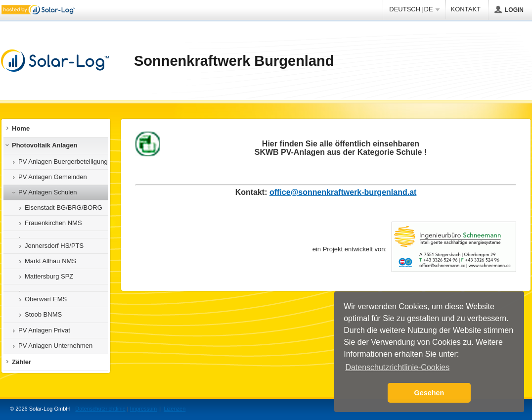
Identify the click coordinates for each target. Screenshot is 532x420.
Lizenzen (175, 409)
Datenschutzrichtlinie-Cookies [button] (397, 367)
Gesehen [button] (429, 393)
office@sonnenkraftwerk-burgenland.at (343, 192)
